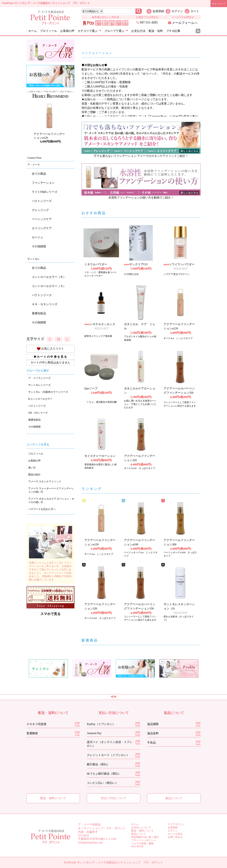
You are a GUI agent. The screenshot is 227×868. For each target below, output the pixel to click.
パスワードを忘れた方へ (42, 509)
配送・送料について (53, 798)
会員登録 (158, 11)
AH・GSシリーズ (38, 413)
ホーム (33, 31)
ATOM (140, 847)
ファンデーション (43, 183)
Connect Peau (34, 158)
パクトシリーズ (42, 201)
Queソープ (91, 388)
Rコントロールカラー (40, 399)
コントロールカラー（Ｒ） (49, 277)
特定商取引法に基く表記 (145, 837)
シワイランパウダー (179, 264)
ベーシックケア (42, 219)
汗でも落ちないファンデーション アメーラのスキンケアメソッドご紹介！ (141, 156)
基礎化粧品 (39, 313)
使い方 (32, 468)
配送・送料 (156, 31)
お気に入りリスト (50, 349)
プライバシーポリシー (144, 840)
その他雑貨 (39, 246)
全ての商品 (39, 174)
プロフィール (48, 31)
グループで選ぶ (116, 31)
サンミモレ (34, 259)
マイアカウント (176, 824)
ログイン (177, 11)
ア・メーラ (34, 165)
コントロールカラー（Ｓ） (49, 286)
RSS (133, 847)
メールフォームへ (183, 23)
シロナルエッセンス (100, 324)
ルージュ (37, 237)
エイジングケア (42, 228)
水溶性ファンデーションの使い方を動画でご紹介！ (141, 198)
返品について (174, 798)
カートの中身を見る (50, 357)
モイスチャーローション (100, 456)
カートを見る (175, 834)
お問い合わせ (175, 837)
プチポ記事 (173, 31)
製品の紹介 (34, 475)
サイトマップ (219, 4)
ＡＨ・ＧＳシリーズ (45, 304)
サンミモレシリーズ (39, 385)
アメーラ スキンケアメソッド (45, 481)
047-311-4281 (147, 22)
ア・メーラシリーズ (39, 378)
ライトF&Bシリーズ (45, 192)
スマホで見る (50, 614)
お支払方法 (138, 31)
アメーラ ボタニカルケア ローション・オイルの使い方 (51, 500)
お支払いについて (141, 827)
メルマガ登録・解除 (142, 844)
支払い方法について (113, 798)
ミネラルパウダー (96, 264)
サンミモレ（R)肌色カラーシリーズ (48, 392)
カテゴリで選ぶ (89, 31)
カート (195, 11)
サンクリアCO (136, 264)
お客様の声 (67, 31)
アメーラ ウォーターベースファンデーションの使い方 (51, 490)
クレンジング (40, 210)
